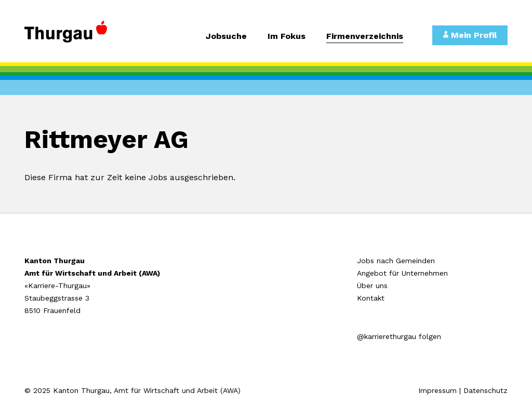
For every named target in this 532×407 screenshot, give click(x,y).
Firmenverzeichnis (365, 37)
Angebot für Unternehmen (402, 273)
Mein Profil (470, 35)
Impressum (437, 390)
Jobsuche (226, 37)
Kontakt (371, 298)
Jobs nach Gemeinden (396, 261)
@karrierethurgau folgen (399, 336)
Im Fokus (287, 37)
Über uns (372, 286)
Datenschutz (486, 390)
